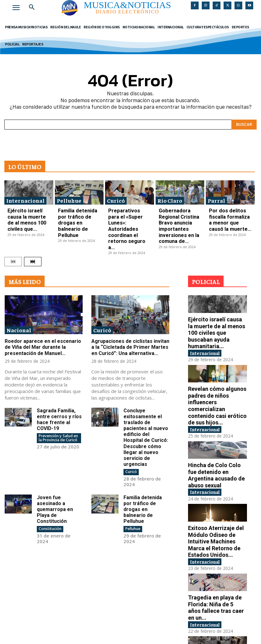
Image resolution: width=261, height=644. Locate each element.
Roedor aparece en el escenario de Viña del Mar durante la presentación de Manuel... (44, 318)
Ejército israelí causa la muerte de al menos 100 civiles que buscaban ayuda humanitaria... (215, 299)
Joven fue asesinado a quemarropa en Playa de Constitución (54, 475)
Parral (216, 198)
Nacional (19, 302)
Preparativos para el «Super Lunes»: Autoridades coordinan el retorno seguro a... (128, 214)
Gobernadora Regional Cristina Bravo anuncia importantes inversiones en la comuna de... (180, 214)
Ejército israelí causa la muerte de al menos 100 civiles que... (28, 212)
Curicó (116, 198)
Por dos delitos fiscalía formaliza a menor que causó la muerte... (229, 212)
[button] (32, 7)
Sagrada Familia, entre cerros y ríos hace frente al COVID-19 (57, 389)
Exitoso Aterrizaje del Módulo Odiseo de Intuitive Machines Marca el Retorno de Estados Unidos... (216, 480)
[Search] (244, 122)
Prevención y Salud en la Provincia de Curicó (58, 407)
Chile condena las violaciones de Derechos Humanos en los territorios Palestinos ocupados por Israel (215, 598)
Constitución (50, 494)
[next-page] (33, 233)
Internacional (25, 198)
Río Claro (170, 198)
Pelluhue (69, 198)
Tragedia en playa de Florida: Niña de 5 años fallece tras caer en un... (215, 539)
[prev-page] (13, 233)
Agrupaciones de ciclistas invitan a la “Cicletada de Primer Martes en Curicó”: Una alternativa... (130, 318)
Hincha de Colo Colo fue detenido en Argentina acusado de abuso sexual (216, 420)
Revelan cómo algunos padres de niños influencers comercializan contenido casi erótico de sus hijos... (217, 361)
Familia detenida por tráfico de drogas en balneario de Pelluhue (77, 212)
